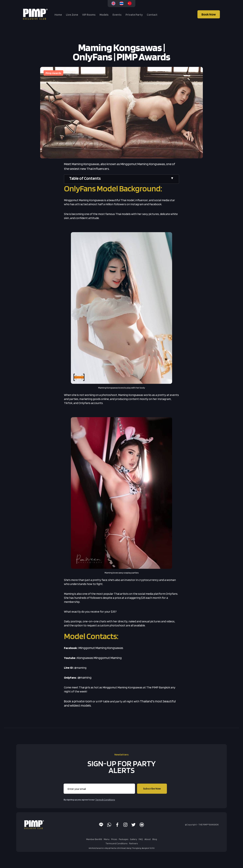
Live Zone (72, 15)
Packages (124, 839)
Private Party (134, 15)
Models (104, 15)
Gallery (133, 839)
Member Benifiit (94, 839)
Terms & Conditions (105, 800)
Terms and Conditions (116, 843)
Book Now (209, 14)
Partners (133, 843)
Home (58, 15)
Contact (152, 15)
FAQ (141, 839)
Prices (114, 839)
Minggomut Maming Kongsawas (101, 648)
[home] (36, 14)
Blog (155, 839)
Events (117, 15)
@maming (85, 677)
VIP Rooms (89, 15)
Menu (107, 839)
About (148, 839)
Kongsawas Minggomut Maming (99, 658)
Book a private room (78, 701)
